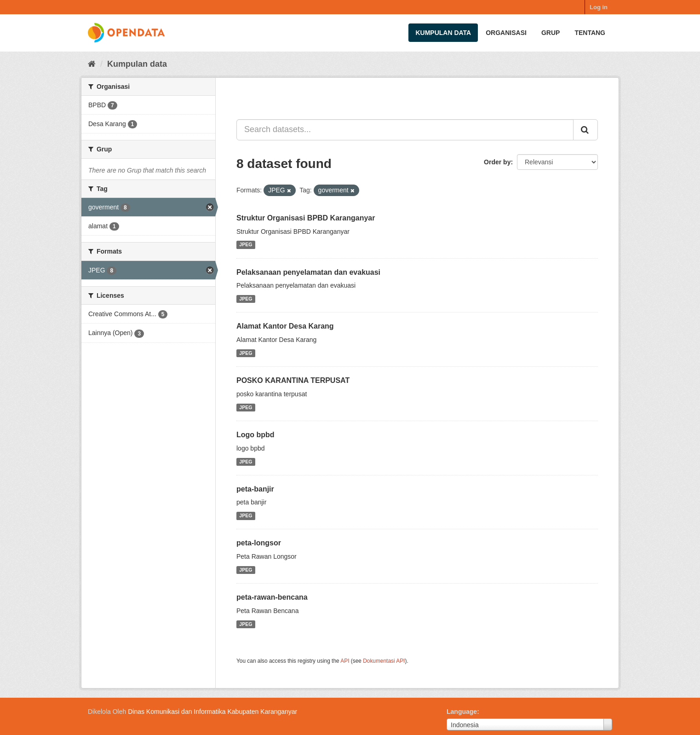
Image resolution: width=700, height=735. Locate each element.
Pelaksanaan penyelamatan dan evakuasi (308, 272)
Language (462, 712)
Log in (599, 7)
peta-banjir (255, 489)
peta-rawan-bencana (272, 597)
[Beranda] (92, 64)
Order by (497, 162)
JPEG (246, 245)
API (345, 661)
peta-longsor (259, 543)
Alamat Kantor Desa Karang (285, 326)
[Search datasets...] (405, 130)
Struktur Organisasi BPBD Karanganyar (306, 218)
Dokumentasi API (384, 661)
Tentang (590, 33)
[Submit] (585, 130)
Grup (551, 33)
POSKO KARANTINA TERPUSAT (293, 380)
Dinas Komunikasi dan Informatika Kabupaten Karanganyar (212, 712)
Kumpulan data (443, 33)
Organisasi (506, 33)
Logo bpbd (255, 435)
